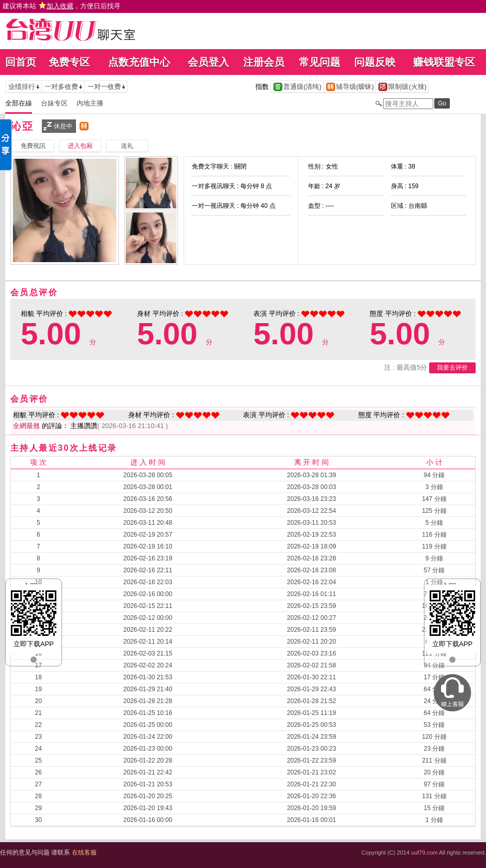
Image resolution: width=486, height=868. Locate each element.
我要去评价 (452, 368)
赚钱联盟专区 (444, 62)
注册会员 (264, 62)
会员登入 (208, 62)
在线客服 (84, 852)
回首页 (21, 62)
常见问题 (320, 62)
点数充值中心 (139, 62)
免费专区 (69, 62)
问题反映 (375, 62)
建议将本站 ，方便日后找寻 (62, 6)
